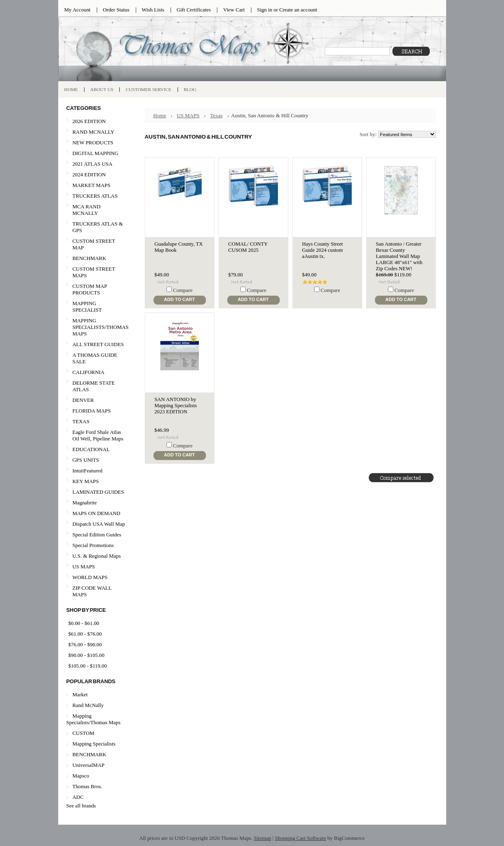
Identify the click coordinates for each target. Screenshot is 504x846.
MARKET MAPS (92, 185)
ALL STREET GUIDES (98, 344)
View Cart (234, 10)
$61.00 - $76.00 (85, 634)
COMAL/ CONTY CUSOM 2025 (248, 247)
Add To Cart (179, 299)
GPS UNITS (86, 460)
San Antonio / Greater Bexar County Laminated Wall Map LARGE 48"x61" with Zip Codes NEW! (399, 256)
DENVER (83, 400)
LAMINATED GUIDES (98, 492)
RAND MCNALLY (94, 132)
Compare (183, 290)
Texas (216, 115)
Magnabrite (85, 503)
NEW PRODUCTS (96, 143)
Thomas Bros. (87, 786)
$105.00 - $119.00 (88, 666)
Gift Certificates (194, 10)
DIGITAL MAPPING (96, 153)
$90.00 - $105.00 (87, 655)
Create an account (298, 10)
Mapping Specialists (94, 744)
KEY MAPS (86, 481)
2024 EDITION (96, 175)
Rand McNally (88, 705)
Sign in (265, 10)
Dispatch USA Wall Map (99, 524)
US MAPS (96, 567)
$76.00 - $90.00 (85, 644)
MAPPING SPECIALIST (87, 307)
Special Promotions (96, 546)
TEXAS (96, 422)
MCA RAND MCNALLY (87, 210)
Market (80, 694)
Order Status (116, 10)
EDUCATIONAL (91, 449)
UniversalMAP (89, 765)
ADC (78, 797)
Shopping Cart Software (300, 838)
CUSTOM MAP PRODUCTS (90, 289)
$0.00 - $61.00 (84, 623)
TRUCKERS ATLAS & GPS (98, 227)
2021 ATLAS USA (96, 164)
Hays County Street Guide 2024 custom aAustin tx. (323, 250)
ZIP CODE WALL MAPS (92, 591)
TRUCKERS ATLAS (95, 196)
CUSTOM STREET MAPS (94, 272)
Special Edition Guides (97, 535)
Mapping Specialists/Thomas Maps (94, 719)
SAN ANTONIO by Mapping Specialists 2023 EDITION (176, 406)
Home (160, 115)
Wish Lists (153, 10)
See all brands (81, 806)
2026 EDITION (89, 121)
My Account (78, 10)
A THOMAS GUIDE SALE (96, 358)
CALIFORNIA (96, 373)
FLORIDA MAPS (92, 411)
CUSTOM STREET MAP (94, 244)
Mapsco (81, 776)
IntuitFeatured (88, 471)
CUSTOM (84, 733)
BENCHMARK (89, 258)
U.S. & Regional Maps (97, 556)
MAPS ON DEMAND (97, 513)
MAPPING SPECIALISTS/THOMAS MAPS (98, 327)
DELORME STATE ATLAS (94, 386)
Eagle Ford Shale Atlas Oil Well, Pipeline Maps (98, 435)
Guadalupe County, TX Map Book (179, 247)
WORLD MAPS (90, 577)
